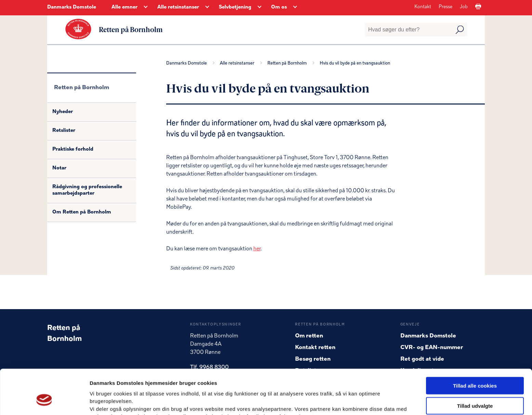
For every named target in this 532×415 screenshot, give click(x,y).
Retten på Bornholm (288, 63)
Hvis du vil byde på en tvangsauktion (355, 63)
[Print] (478, 7)
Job (464, 7)
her (257, 249)
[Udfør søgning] (460, 30)
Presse (445, 7)
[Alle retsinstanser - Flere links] (207, 8)
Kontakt (423, 7)
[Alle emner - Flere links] (146, 8)
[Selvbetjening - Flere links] (260, 8)
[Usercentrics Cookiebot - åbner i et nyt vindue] (44, 402)
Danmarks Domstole (72, 7)
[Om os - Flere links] (295, 8)
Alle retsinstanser (238, 63)
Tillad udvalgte (475, 369)
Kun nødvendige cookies (475, 389)
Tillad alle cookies (475, 349)
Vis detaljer (355, 402)
